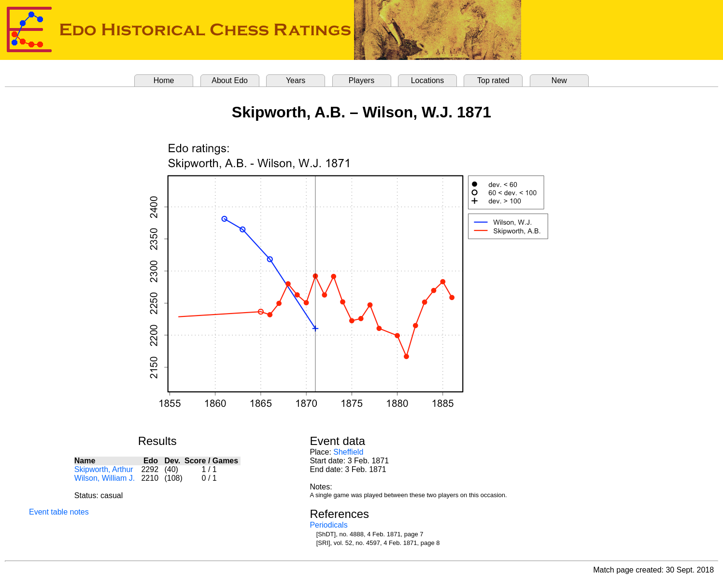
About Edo (230, 80)
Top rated (493, 80)
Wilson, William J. (105, 478)
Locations (428, 80)
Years (296, 80)
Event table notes (59, 512)
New (559, 80)
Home (164, 80)
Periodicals (328, 525)
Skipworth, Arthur (104, 469)
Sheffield (348, 452)
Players (361, 80)
